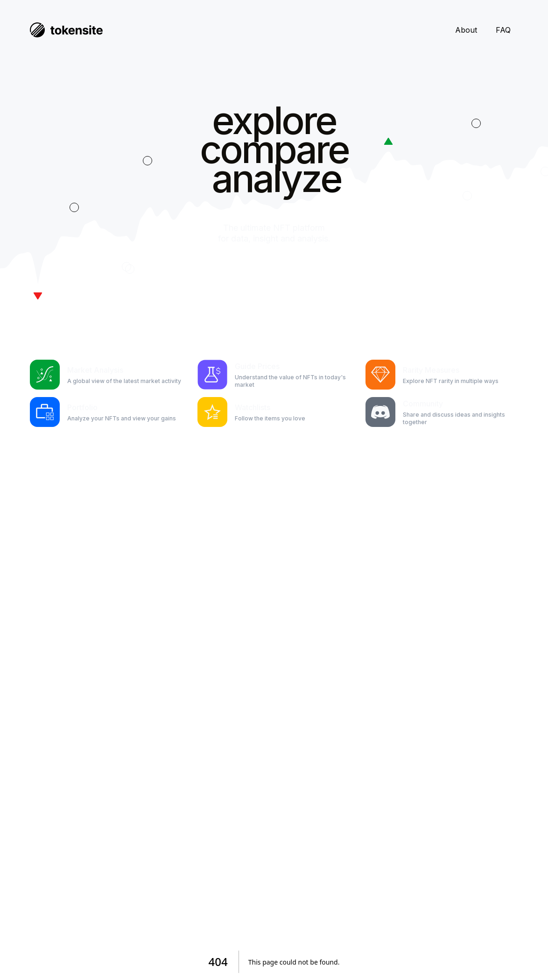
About (466, 30)
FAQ (503, 30)
